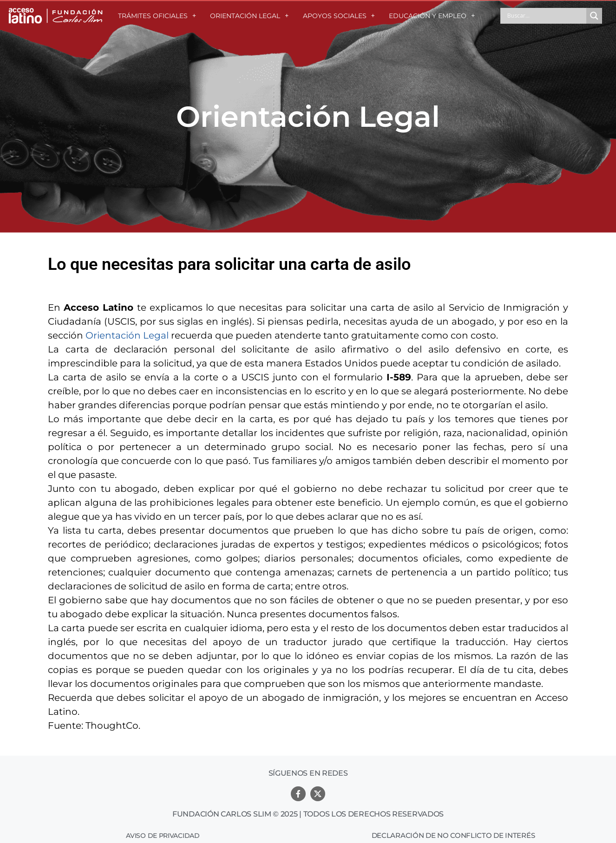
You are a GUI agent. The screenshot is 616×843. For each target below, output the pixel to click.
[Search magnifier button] (594, 16)
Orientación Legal (127, 335)
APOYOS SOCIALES (339, 16)
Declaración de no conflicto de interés (453, 835)
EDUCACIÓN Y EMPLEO (432, 16)
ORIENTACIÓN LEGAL (249, 16)
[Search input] (546, 16)
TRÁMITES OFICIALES (157, 16)
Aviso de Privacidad (163, 836)
